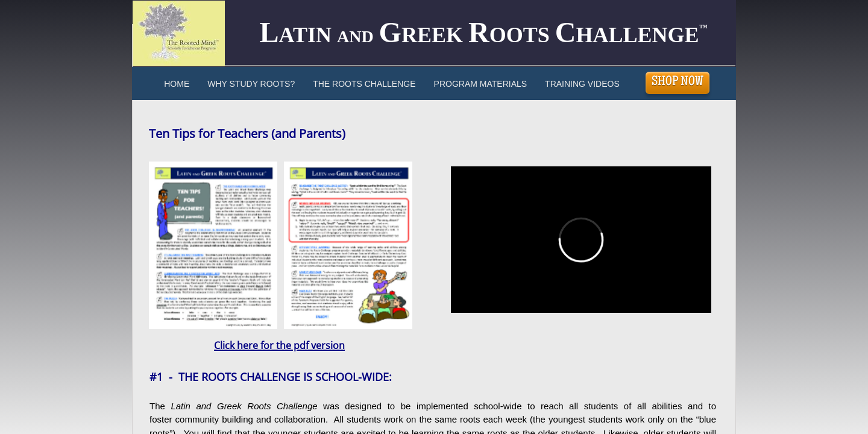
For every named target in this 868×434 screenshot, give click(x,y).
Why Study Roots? (251, 84)
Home (177, 84)
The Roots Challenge (364, 84)
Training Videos (582, 84)
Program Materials (481, 84)
